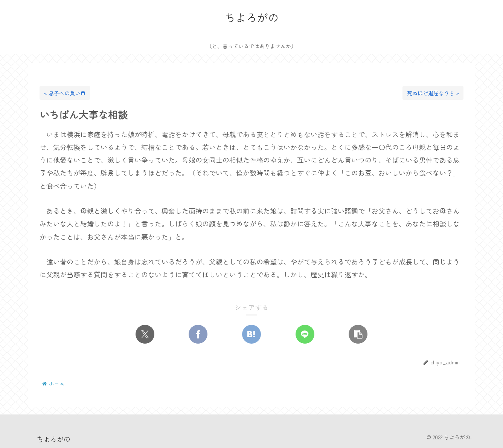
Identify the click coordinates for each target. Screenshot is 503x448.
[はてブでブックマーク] (251, 335)
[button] (358, 335)
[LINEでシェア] (305, 335)
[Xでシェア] (145, 335)
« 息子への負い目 (65, 93)
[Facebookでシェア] (198, 335)
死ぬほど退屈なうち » (433, 93)
